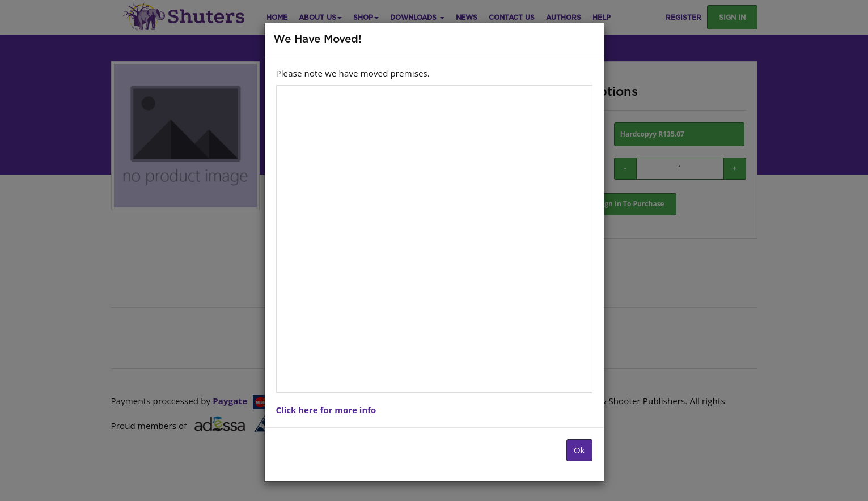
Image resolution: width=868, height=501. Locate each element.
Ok (579, 450)
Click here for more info (326, 410)
